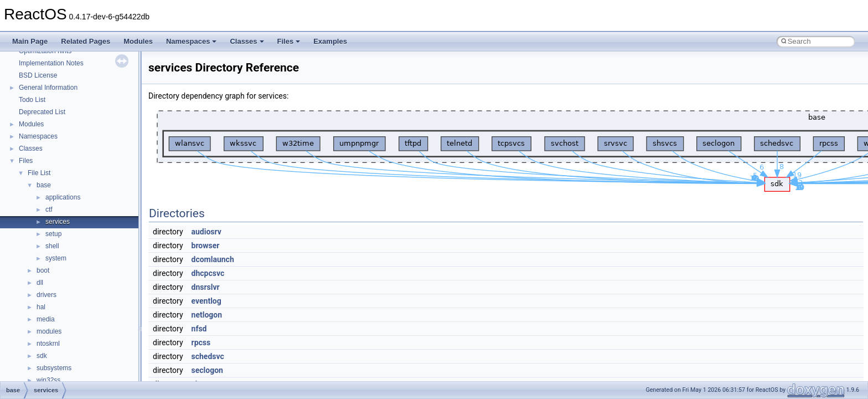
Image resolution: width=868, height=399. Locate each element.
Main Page (30, 41)
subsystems (54, 368)
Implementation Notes (51, 63)
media (46, 319)
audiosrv (206, 232)
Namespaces (192, 41)
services (58, 222)
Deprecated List (42, 112)
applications (63, 197)
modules (49, 331)
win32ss (48, 380)
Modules (138, 41)
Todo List (32, 100)
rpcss (201, 342)
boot (43, 270)
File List (39, 173)
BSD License (38, 75)
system (56, 258)
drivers (46, 295)
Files (289, 41)
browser (206, 245)
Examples (330, 41)
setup (53, 234)
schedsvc (208, 356)
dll (40, 283)
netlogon (207, 315)
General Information (48, 88)
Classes (247, 41)
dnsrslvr (206, 287)
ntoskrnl (48, 344)
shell (52, 246)
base (44, 185)
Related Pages (86, 41)
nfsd (199, 329)
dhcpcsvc (208, 273)
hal (41, 307)
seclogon (207, 370)
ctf (49, 209)
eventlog (206, 301)
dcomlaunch (213, 259)
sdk (42, 356)
